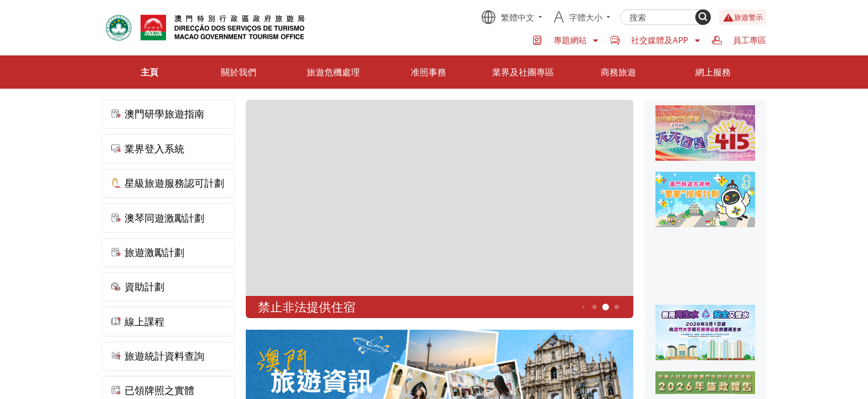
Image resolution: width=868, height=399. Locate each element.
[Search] (703, 17)
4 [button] (595, 307)
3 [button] (583, 307)
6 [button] (617, 307)
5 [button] (606, 307)
